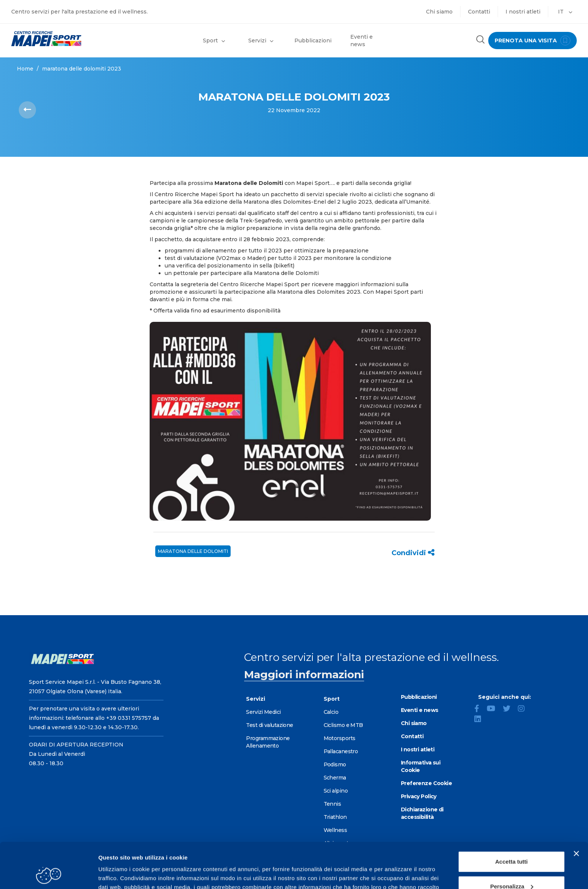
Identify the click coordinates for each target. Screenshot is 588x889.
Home (25, 69)
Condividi (413, 553)
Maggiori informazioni (304, 674)
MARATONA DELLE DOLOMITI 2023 (82, 69)
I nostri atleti (523, 12)
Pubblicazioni (313, 41)
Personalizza (512, 843)
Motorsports (340, 738)
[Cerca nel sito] (480, 40)
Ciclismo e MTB (343, 725)
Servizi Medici (263, 712)
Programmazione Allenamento (268, 742)
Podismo (335, 764)
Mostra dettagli (118, 874)
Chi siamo (439, 12)
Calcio (331, 712)
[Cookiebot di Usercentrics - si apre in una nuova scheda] (49, 874)
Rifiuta (512, 868)
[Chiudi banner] (576, 811)
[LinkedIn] (481, 720)
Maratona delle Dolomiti (193, 551)
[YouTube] (494, 709)
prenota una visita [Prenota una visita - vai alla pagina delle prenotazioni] (532, 41)
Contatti (479, 12)
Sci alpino (336, 791)
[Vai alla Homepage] (73, 39)
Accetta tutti (512, 819)
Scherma (335, 778)
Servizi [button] (261, 41)
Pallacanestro (341, 751)
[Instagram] (524, 709)
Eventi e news (361, 41)
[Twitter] (510, 709)
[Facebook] (480, 709)
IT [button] (565, 12)
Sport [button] (214, 41)
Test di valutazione (269, 725)
